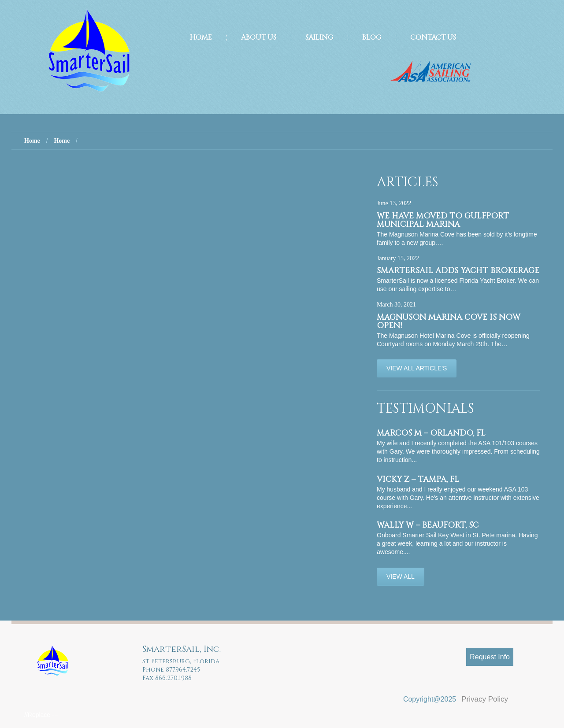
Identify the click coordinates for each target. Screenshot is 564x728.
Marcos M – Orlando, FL (431, 433)
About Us (259, 37)
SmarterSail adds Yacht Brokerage (458, 271)
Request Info (490, 657)
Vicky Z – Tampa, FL (418, 479)
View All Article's (417, 368)
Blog (372, 37)
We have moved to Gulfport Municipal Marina (443, 220)
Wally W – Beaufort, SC (428, 525)
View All (401, 576)
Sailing (319, 37)
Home (201, 37)
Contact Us (433, 37)
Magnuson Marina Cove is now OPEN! (449, 322)
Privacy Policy (485, 699)
